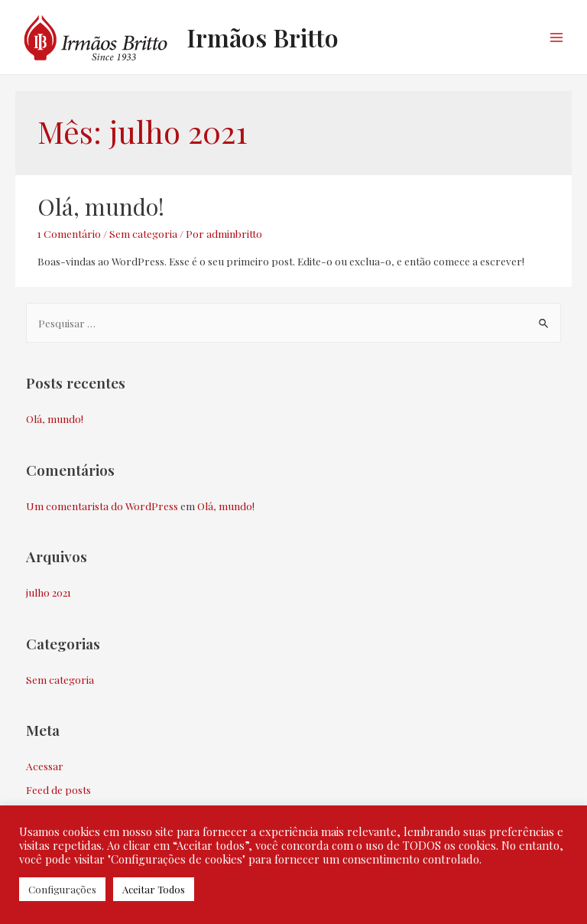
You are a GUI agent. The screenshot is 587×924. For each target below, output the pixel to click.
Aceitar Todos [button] (154, 889)
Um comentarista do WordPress (102, 506)
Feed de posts (58, 789)
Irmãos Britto (263, 37)
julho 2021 (49, 592)
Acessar (45, 766)
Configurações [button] (62, 889)
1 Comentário (69, 233)
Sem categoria (143, 233)
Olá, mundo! (101, 207)
